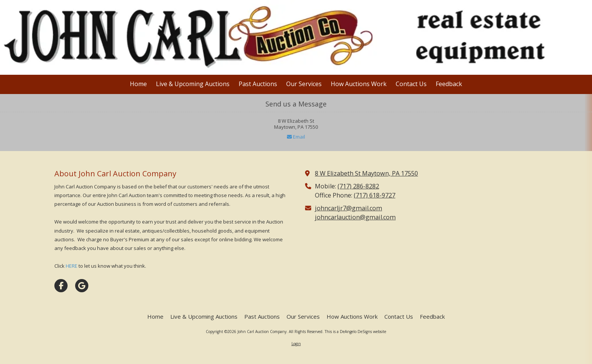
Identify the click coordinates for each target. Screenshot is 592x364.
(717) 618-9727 (375, 195)
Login (296, 344)
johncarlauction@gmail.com (355, 217)
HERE (72, 266)
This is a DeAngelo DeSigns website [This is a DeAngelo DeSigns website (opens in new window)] (355, 332)
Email (296, 137)
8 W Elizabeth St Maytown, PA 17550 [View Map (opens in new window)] (366, 173)
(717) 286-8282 (358, 186)
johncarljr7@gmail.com (348, 208)
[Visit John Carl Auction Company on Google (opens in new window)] (82, 286)
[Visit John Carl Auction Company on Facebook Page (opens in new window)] (61, 286)
